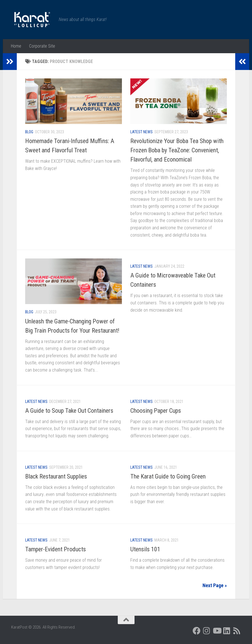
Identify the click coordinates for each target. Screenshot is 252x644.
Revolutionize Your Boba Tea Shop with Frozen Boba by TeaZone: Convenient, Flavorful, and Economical (177, 150)
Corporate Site (42, 46)
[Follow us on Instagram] (207, 631)
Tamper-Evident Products (56, 549)
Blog (29, 132)
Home (16, 46)
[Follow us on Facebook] (197, 631)
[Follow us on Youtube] (217, 631)
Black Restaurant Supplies (56, 476)
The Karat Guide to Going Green (168, 476)
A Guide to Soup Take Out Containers (69, 411)
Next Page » (215, 585)
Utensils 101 (145, 549)
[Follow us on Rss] (237, 631)
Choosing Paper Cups (156, 411)
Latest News (142, 132)
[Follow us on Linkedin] (227, 631)
